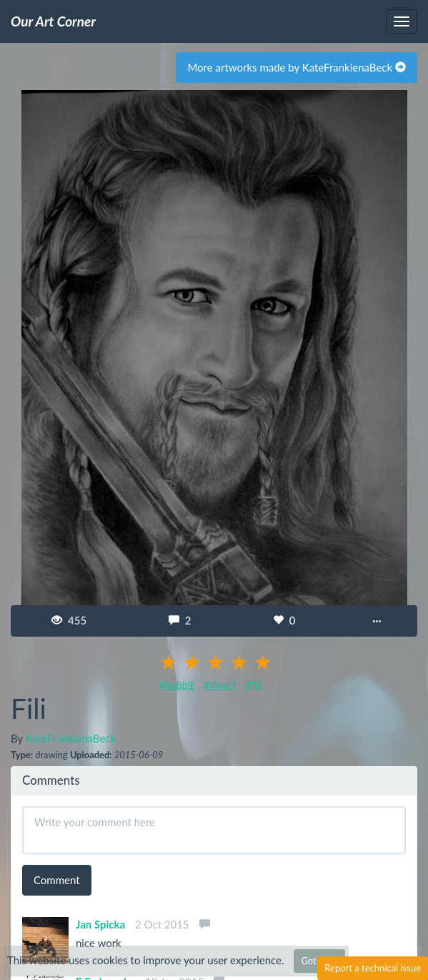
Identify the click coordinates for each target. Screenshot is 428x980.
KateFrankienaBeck (71, 738)
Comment (57, 880)
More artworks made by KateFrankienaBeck (297, 67)
